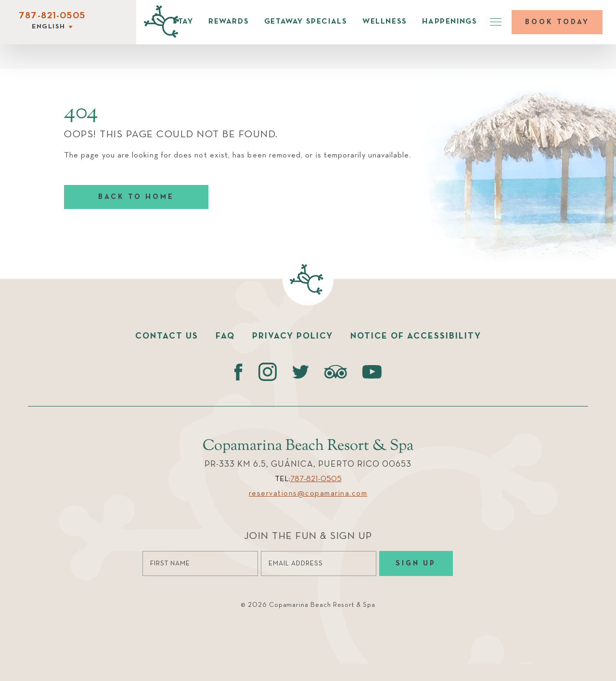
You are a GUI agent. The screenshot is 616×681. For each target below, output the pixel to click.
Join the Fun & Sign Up (308, 536)
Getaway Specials (306, 22)
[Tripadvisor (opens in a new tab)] (336, 372)
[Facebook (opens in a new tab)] (238, 372)
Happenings (449, 22)
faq (225, 336)
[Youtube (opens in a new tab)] (372, 372)
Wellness (385, 22)
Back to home (136, 197)
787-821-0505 (52, 16)
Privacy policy (293, 336)
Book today (557, 22)
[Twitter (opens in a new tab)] (301, 372)
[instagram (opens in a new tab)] (267, 372)
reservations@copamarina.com (308, 494)
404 (81, 113)
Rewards (229, 22)
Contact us (167, 336)
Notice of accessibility (416, 336)
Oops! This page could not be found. (171, 135)
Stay (183, 22)
